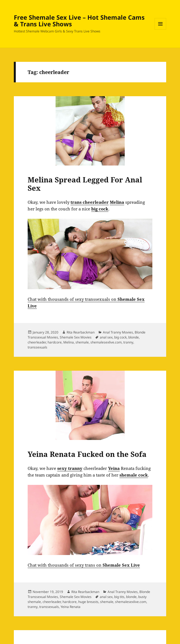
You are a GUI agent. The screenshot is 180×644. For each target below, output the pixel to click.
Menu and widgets (161, 30)
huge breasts (88, 602)
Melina (69, 342)
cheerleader (37, 342)
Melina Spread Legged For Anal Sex (85, 184)
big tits (119, 597)
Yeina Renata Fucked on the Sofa (87, 454)
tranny (128, 342)
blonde (134, 337)
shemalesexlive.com (106, 342)
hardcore (55, 342)
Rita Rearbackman (81, 332)
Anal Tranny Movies (118, 332)
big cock (120, 337)
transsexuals (37, 347)
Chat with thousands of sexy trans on (84, 565)
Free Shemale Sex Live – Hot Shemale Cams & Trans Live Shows (79, 21)
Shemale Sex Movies (76, 337)
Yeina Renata (71, 607)
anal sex (106, 337)
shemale (82, 342)
